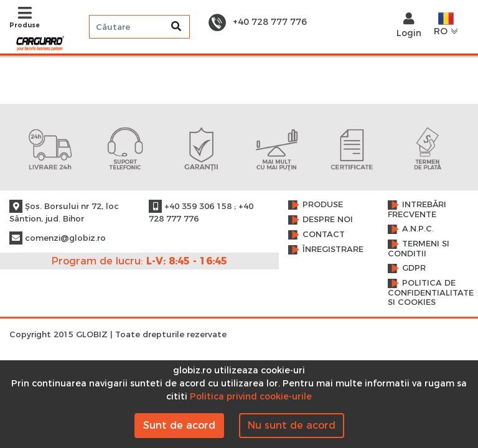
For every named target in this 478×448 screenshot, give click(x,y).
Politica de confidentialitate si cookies (428, 292)
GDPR (414, 268)
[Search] (139, 27)
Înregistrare (333, 249)
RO (446, 25)
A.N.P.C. (418, 229)
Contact (324, 234)
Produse (323, 204)
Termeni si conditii (419, 249)
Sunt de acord (179, 425)
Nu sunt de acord (292, 425)
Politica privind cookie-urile (251, 396)
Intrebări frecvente (417, 209)
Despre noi (328, 219)
